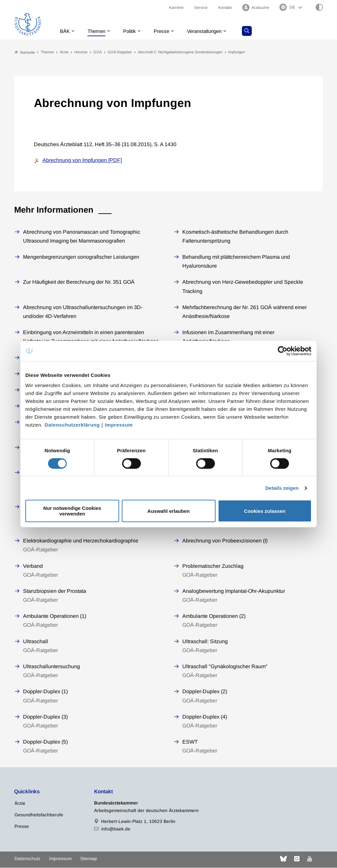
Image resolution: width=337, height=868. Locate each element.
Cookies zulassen (265, 511)
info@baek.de (116, 829)
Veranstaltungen (211, 31)
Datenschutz (27, 859)
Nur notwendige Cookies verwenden (72, 511)
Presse (166, 31)
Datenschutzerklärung (72, 425)
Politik (133, 31)
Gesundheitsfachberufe (39, 815)
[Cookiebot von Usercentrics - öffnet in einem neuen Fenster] (283, 351)
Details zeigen (282, 488)
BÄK (65, 31)
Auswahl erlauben (168, 511)
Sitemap (89, 859)
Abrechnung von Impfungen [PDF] (82, 160)
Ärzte (20, 803)
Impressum (119, 425)
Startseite (25, 52)
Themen (98, 31)
